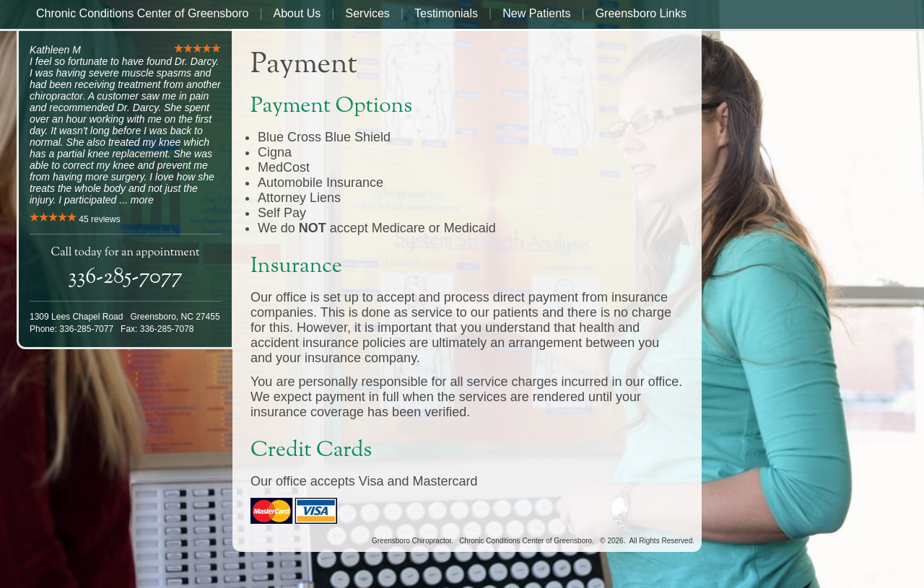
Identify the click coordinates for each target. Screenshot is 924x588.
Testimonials (446, 13)
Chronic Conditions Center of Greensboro (142, 13)
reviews (99, 219)
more (142, 200)
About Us (297, 13)
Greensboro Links (641, 13)
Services (368, 13)
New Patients (536, 13)
